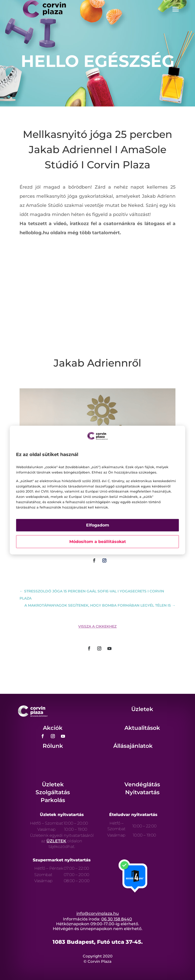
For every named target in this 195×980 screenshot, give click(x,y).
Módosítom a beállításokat (98, 542)
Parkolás (53, 800)
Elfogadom (98, 525)
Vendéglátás (142, 784)
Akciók (53, 728)
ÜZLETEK (56, 841)
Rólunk (53, 746)
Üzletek (142, 709)
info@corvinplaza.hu (98, 913)
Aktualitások (142, 728)
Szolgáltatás (53, 792)
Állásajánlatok (133, 746)
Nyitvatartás (142, 792)
